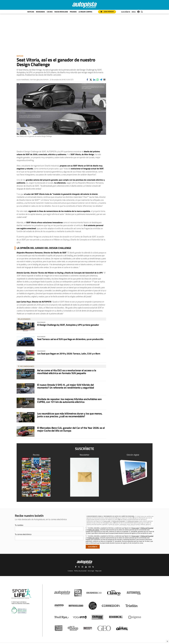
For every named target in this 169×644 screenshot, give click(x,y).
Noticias (31, 12)
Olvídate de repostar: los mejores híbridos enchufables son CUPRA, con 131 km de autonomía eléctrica (69, 400)
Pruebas (73, 12)
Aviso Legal (107, 521)
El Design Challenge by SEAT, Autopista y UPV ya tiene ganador (68, 325)
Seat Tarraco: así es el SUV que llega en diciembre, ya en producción (70, 339)
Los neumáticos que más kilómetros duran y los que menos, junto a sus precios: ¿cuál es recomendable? (70, 415)
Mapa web (98, 571)
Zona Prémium (107, 12)
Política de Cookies (133, 521)
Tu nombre (19, 525)
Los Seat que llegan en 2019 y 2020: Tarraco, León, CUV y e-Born (69, 354)
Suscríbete (126, 12)
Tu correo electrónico (23, 534)
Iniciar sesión (138, 11)
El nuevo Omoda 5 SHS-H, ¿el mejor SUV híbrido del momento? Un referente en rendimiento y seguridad (66, 386)
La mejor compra (85, 12)
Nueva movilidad (61, 12)
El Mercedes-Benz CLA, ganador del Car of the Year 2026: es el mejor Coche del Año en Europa (71, 429)
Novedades (40, 12)
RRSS (134, 12)
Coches (50, 12)
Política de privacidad (80, 571)
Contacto (70, 571)
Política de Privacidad (119, 521)
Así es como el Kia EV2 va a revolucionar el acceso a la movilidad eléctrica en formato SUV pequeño (67, 372)
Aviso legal (91, 571)
